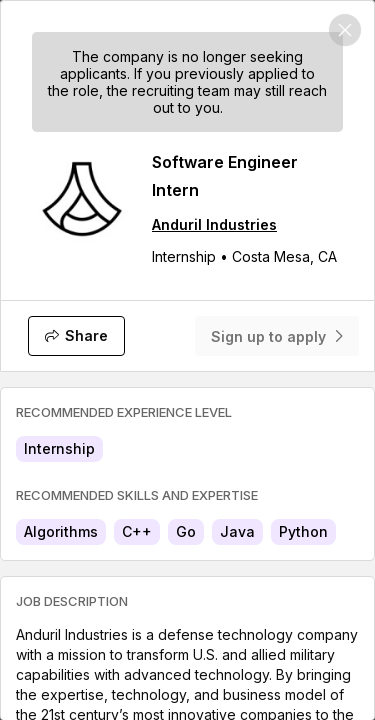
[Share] (76, 336)
